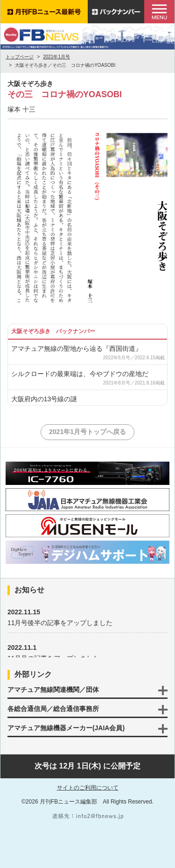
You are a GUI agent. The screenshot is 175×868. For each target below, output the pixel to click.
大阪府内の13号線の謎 (44, 399)
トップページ (20, 57)
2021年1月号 (56, 57)
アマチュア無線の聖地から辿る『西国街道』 (77, 349)
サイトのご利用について (88, 788)
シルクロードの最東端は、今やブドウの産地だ (80, 374)
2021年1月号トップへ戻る (87, 432)
